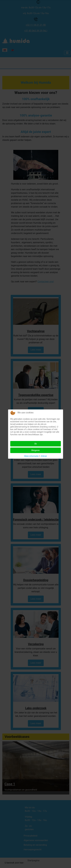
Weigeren (35, 450)
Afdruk (44, 456)
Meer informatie (31, 456)
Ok (35, 444)
